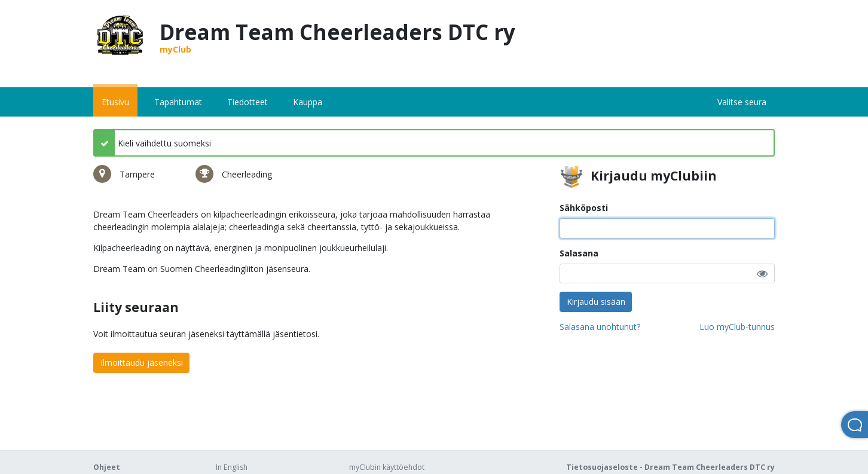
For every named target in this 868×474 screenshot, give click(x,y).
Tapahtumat (178, 102)
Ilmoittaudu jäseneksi (142, 363)
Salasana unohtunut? (600, 327)
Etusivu (115, 102)
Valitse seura (742, 102)
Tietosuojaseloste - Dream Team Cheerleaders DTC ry (670, 467)
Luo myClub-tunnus (737, 327)
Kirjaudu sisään (596, 302)
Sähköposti (584, 208)
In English (232, 467)
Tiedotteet (247, 102)
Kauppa (308, 102)
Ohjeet (107, 467)
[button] (762, 273)
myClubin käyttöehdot (387, 467)
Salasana (579, 253)
